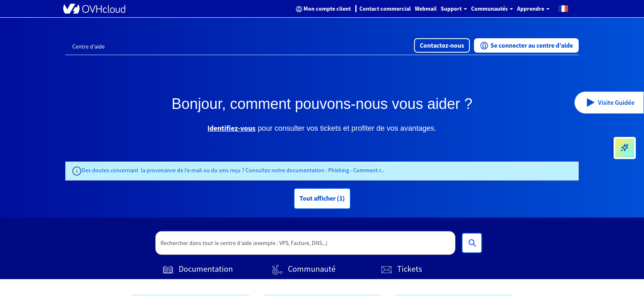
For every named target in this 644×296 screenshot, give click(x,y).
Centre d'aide (89, 46)
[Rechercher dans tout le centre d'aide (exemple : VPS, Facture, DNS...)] (472, 243)
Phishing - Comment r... (356, 170)
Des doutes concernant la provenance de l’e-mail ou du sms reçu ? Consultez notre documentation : (205, 170)
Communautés (492, 9)
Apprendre (533, 9)
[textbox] (306, 243)
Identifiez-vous (231, 128)
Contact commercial (385, 9)
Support (454, 9)
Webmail (426, 9)
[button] (563, 8)
